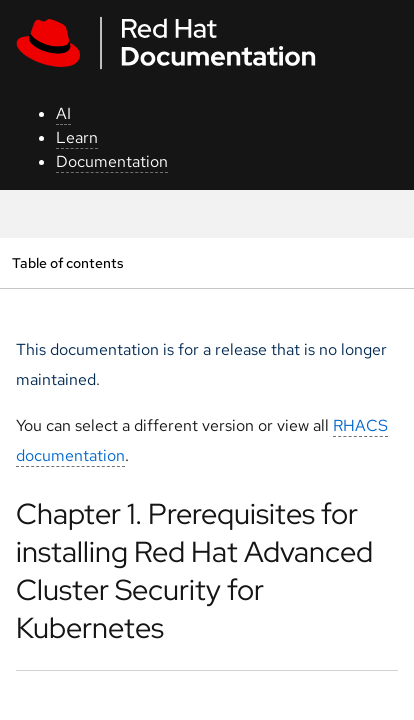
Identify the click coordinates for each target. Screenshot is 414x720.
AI (63, 113)
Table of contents (67, 262)
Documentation (112, 161)
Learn (77, 137)
